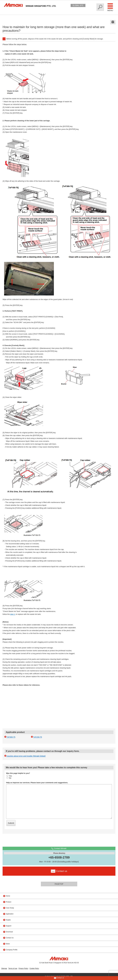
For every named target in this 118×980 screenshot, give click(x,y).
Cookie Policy (34, 968)
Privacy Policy (23, 968)
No (9, 778)
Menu (110, 7)
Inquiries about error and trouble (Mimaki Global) (26, 756)
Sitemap (4, 968)
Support (9, 926)
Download (9, 932)
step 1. (13, 614)
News (8, 944)
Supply (8, 920)
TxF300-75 (11, 737)
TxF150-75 (38, 737)
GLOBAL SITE (78, 5)
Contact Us (10, 938)
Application (10, 914)
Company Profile (12, 950)
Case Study (10, 908)
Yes (9, 776)
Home (8, 896)
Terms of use (13, 968)
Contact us (59, 978)
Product (9, 902)
